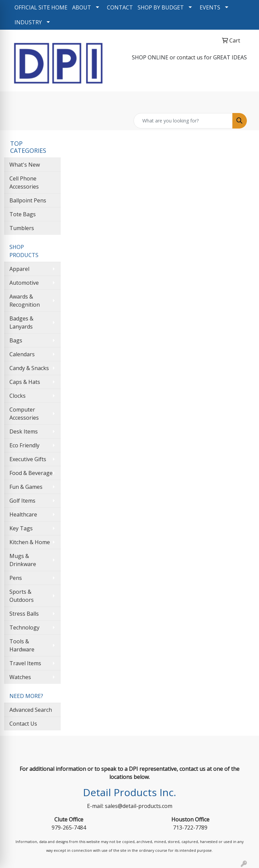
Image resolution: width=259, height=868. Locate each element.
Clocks (18, 396)
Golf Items (22, 501)
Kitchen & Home (30, 542)
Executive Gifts (28, 459)
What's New (25, 165)
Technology (24, 627)
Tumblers (22, 228)
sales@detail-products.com (139, 806)
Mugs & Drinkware (23, 560)
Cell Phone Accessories (24, 183)
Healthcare (23, 514)
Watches (20, 677)
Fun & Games (26, 487)
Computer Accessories (24, 414)
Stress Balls (24, 614)
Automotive (24, 283)
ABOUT (82, 7)
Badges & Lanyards (21, 323)
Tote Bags (23, 214)
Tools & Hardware (22, 645)
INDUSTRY (28, 22)
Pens (16, 578)
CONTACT (120, 7)
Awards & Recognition (25, 301)
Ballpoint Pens (28, 200)
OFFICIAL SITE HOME (41, 7)
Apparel (19, 269)
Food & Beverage (31, 473)
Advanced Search (31, 710)
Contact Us (23, 724)
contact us (190, 57)
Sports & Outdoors (22, 596)
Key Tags (21, 528)
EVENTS (210, 7)
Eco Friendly (24, 445)
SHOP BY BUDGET (161, 7)
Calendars (22, 354)
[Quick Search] (183, 121)
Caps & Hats (25, 382)
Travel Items (25, 663)
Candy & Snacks (29, 368)
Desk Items (24, 431)
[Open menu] (246, 101)
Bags (16, 340)
